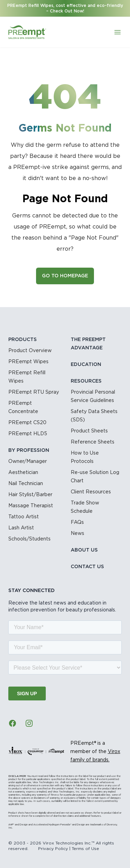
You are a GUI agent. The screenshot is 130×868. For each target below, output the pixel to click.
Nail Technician (26, 484)
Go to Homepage (65, 276)
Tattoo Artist (24, 517)
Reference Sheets (93, 442)
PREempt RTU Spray (34, 392)
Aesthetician (23, 473)
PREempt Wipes (28, 362)
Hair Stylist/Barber (30, 495)
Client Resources (91, 492)
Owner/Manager (28, 462)
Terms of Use (85, 849)
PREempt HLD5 (28, 434)
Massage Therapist (31, 506)
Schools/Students (29, 539)
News (77, 534)
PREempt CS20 (27, 423)
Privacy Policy (53, 849)
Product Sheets (89, 431)
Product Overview (30, 351)
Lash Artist (21, 528)
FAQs (77, 522)
